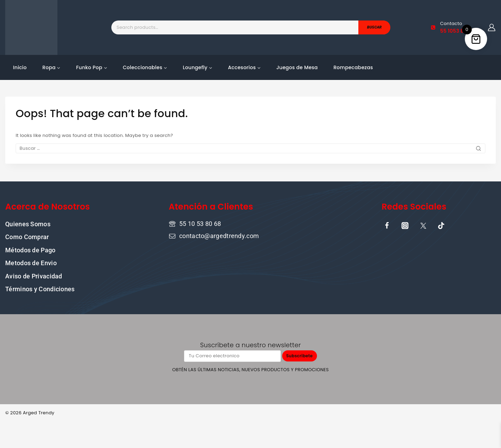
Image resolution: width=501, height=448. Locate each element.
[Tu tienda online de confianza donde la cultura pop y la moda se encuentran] (31, 27)
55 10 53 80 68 (200, 223)
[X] (423, 225)
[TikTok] (441, 225)
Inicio (20, 67)
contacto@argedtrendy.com (219, 235)
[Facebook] (387, 225)
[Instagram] (405, 225)
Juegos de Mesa (297, 67)
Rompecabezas (353, 67)
